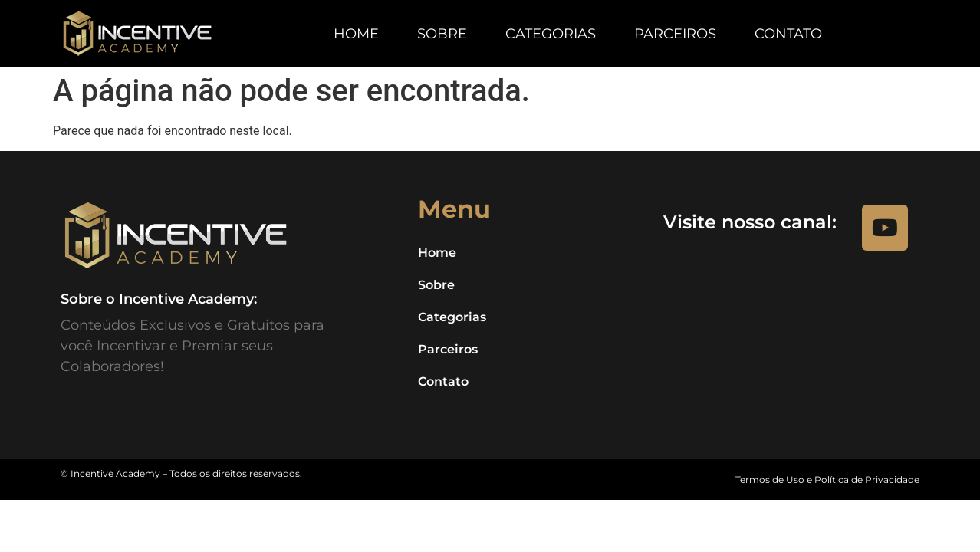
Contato (788, 34)
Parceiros (675, 34)
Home (356, 34)
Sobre (442, 34)
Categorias (551, 34)
